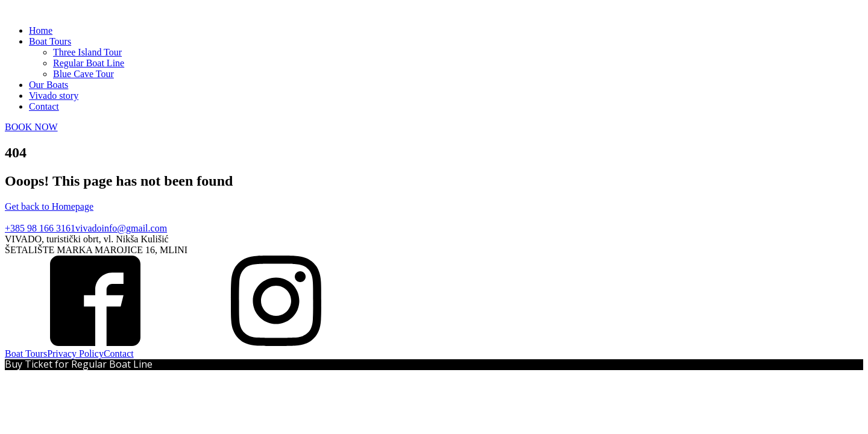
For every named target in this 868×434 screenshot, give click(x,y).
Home (41, 30)
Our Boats (49, 85)
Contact (44, 106)
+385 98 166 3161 (40, 228)
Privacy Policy (75, 354)
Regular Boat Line (89, 63)
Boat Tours (50, 41)
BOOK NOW (31, 127)
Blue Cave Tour (83, 74)
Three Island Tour (87, 52)
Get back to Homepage (49, 206)
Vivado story (54, 96)
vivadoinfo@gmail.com (121, 228)
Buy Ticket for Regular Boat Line (79, 364)
